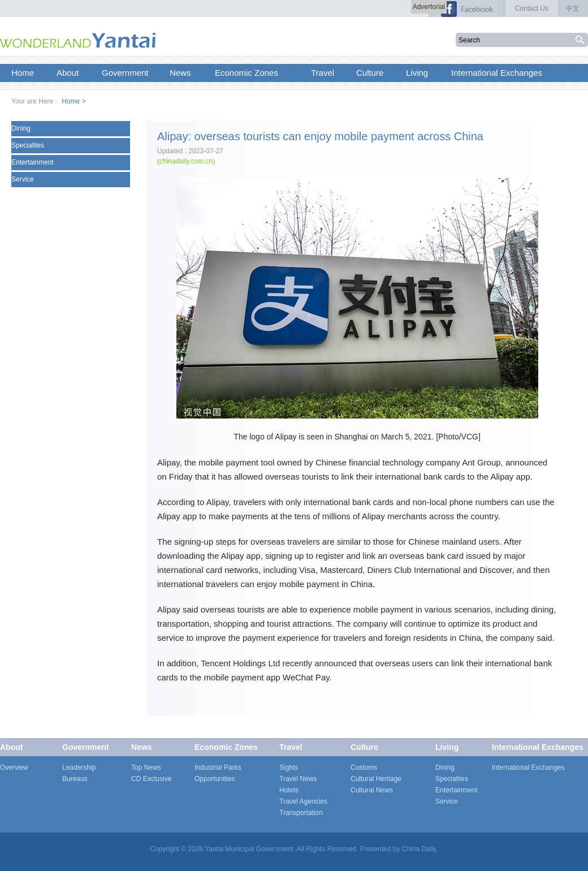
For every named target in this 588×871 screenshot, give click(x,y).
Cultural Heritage (376, 779)
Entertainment (33, 162)
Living (447, 747)
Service (23, 179)
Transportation (301, 813)
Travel (291, 747)
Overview (14, 767)
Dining (21, 128)
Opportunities (215, 779)
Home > (73, 101)
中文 (573, 8)
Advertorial (429, 7)
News (142, 747)
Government (85, 747)
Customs (364, 767)
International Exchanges (538, 747)
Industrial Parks (218, 767)
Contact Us (532, 8)
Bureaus (75, 779)
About (11, 747)
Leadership (79, 767)
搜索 (581, 40)
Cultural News (372, 790)
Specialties (28, 145)
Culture (364, 747)
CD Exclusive (151, 779)
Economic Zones (226, 747)
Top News (146, 767)
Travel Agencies (303, 801)
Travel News (298, 779)
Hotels (289, 790)
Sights (289, 767)
